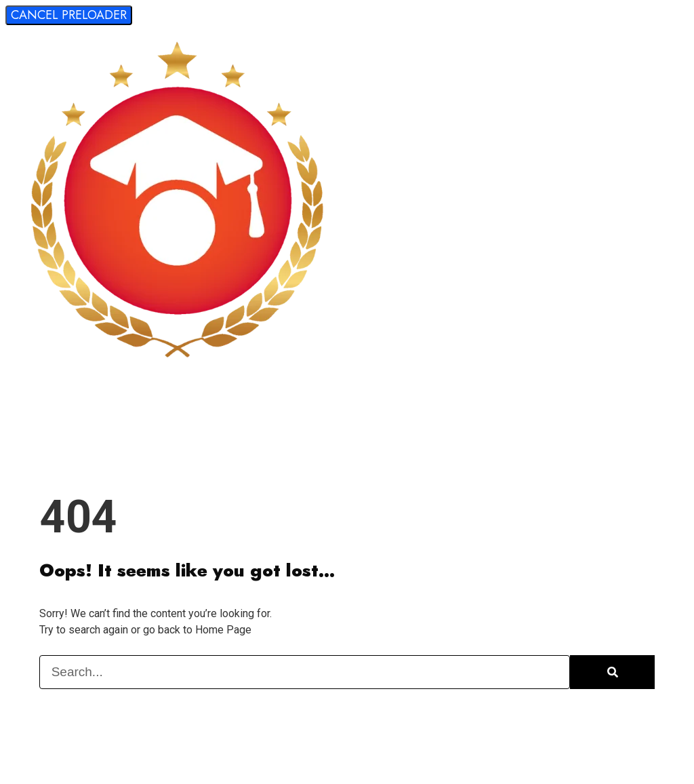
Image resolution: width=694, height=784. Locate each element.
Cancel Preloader (69, 15)
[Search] (612, 672)
